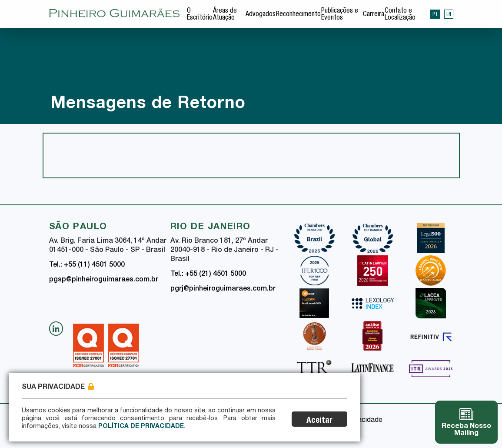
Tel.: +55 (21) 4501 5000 (208, 274)
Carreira (374, 15)
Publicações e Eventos (340, 15)
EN (449, 14)
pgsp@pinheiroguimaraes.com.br (104, 280)
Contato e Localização (400, 15)
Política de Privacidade (141, 427)
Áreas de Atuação (225, 15)
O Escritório (200, 15)
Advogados (261, 15)
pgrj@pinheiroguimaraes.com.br (223, 289)
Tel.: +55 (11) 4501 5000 (87, 265)
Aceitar (319, 421)
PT (435, 14)
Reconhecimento (298, 15)
